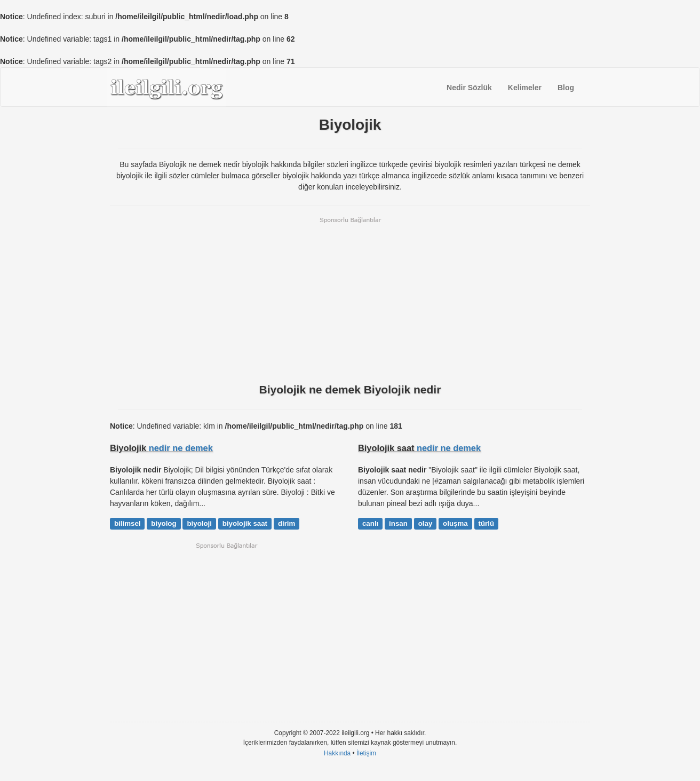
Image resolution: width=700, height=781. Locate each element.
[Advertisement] (350, 299)
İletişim (366, 753)
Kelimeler (525, 88)
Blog (566, 88)
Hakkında (337, 753)
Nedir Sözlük (469, 88)
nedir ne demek (181, 448)
